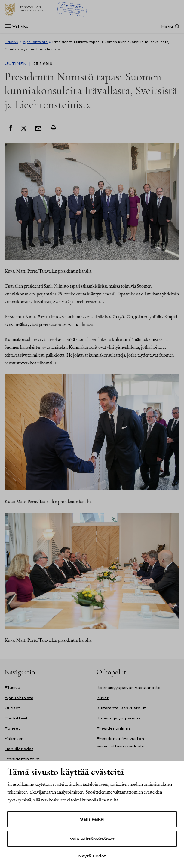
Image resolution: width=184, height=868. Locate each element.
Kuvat (103, 698)
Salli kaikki (92, 819)
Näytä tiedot (92, 856)
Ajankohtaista (35, 42)
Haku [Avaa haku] (167, 26)
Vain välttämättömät (92, 839)
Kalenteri (14, 738)
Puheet (12, 728)
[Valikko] (18, 26)
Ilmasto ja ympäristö (118, 718)
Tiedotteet (16, 718)
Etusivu (11, 42)
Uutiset (12, 708)
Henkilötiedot (19, 749)
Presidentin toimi (23, 759)
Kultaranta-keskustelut (121, 708)
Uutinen (16, 64)
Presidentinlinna (114, 728)
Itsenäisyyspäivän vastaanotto (129, 687)
